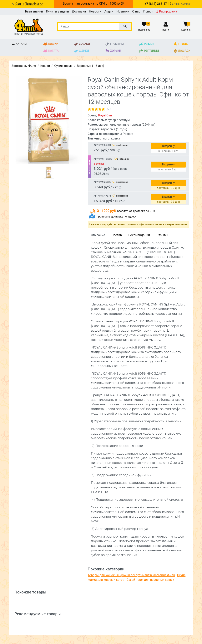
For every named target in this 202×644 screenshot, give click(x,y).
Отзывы (162, 235)
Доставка (79, 11)
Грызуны (114, 44)
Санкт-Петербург (29, 4)
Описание (98, 235)
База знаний (34, 11)
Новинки (123, 11)
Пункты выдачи (57, 11)
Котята (51, 51)
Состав (117, 235)
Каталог (20, 44)
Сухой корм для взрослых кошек (150, 580)
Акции (109, 11)
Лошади (182, 51)
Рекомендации (139, 235)
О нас (136, 11)
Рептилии (149, 51)
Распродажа (167, 11)
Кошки (51, 44)
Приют (148, 11)
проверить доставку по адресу (116, 217)
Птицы (181, 44)
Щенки (81, 51)
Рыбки (146, 44)
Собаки (82, 44)
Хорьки (113, 51)
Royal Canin (106, 115)
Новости (95, 11)
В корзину (168, 146)
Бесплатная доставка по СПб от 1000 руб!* (93, 4)
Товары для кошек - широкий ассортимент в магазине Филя (131, 575)
